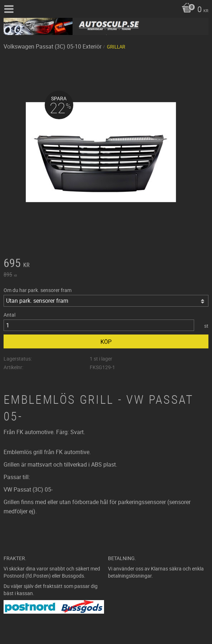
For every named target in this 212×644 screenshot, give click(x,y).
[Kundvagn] (193, 10)
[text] (106, 264)
